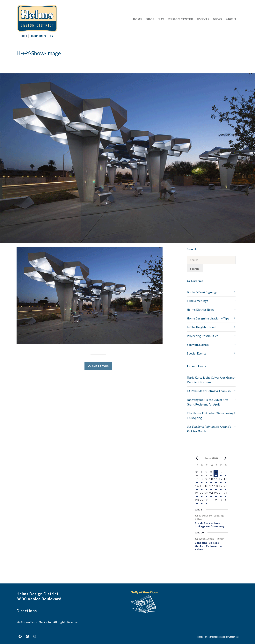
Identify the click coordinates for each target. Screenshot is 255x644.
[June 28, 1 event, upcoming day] (197, 501)
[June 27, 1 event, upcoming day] (225, 494)
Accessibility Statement (228, 637)
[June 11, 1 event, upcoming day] (216, 480)
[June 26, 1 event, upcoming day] (221, 494)
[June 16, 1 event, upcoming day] (206, 487)
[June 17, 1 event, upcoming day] (211, 487)
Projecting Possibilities (203, 336)
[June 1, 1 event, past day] (202, 473)
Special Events (197, 353)
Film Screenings (197, 301)
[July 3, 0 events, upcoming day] (221, 501)
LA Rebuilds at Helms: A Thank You (210, 391)
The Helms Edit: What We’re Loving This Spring (210, 415)
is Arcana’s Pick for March (209, 429)
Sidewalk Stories (198, 345)
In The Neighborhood (201, 327)
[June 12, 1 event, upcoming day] (221, 480)
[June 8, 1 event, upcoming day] (202, 480)
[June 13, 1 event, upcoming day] (225, 480)
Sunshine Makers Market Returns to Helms (208, 546)
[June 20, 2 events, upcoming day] (225, 487)
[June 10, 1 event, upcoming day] (211, 480)
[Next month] (226, 458)
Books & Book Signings (202, 292)
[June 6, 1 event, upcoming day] (225, 473)
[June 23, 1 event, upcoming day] (206, 494)
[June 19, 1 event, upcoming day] (221, 487)
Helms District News (200, 310)
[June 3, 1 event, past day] (211, 473)
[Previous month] (197, 458)
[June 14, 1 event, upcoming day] (197, 487)
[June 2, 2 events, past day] (206, 473)
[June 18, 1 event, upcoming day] (216, 487)
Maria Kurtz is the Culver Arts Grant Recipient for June (210, 380)
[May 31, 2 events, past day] (197, 473)
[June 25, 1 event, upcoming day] (216, 494)
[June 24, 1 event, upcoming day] (211, 494)
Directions (27, 611)
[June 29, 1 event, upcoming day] (202, 501)
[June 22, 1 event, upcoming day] (202, 494)
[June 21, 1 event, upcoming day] (197, 494)
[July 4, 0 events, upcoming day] (225, 501)
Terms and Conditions (206, 637)
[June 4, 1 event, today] (216, 473)
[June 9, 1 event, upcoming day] (206, 480)
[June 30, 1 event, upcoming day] (206, 501)
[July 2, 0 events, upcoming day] (216, 501)
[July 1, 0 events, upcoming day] (211, 501)
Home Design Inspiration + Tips (208, 318)
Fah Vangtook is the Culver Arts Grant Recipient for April (208, 402)
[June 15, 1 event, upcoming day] (202, 487)
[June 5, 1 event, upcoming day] (221, 473)
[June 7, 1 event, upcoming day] (197, 480)
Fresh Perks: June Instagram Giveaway (210, 525)
